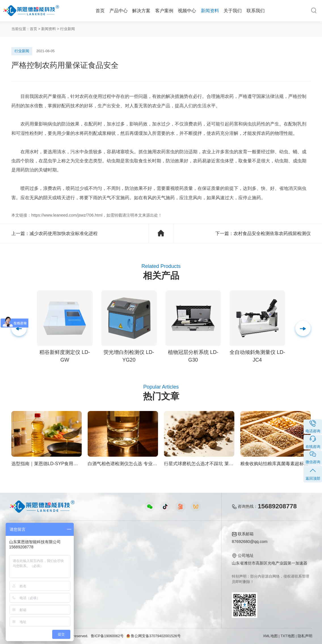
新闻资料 (210, 11)
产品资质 (190, 552)
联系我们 (256, 11)
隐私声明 (305, 636)
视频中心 (187, 11)
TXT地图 (288, 636)
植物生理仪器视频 (113, 569)
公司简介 (190, 544)
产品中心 (119, 11)
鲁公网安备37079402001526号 (153, 636)
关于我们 (233, 11)
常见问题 (154, 561)
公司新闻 (154, 544)
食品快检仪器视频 (113, 552)
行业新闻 (68, 29)
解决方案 (141, 11)
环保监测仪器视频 (113, 587)
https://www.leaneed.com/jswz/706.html (67, 215)
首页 (100, 11)
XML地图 (270, 636)
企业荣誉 (190, 561)
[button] (303, 328)
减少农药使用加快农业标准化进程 (64, 233)
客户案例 (164, 11)
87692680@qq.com (250, 542)
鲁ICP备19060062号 (107, 636)
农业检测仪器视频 (113, 544)
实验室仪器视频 (111, 578)
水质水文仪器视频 (113, 561)
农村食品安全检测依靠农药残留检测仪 (272, 233)
